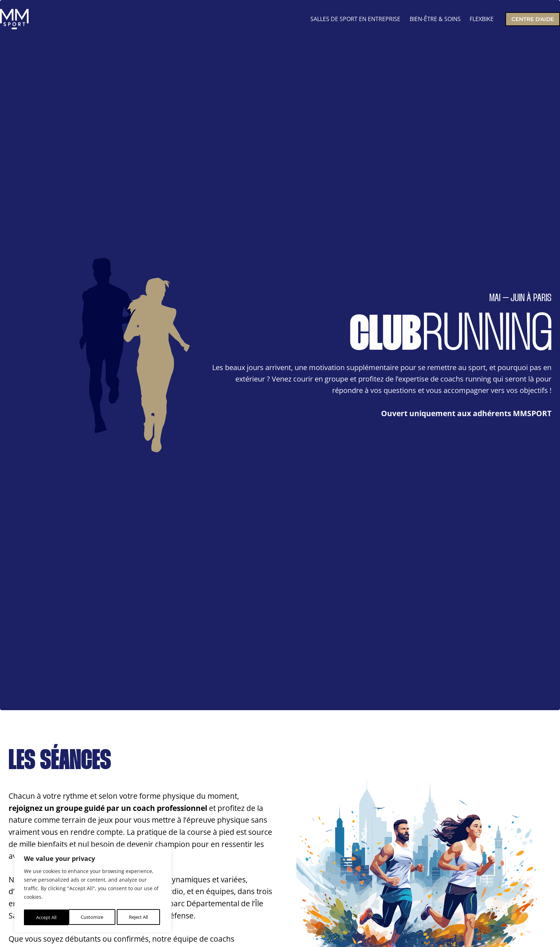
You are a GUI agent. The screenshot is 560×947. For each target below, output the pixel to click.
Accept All (140, 917)
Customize (47, 917)
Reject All (94, 917)
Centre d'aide (533, 19)
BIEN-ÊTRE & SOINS (435, 19)
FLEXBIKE (482, 19)
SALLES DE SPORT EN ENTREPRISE (355, 19)
